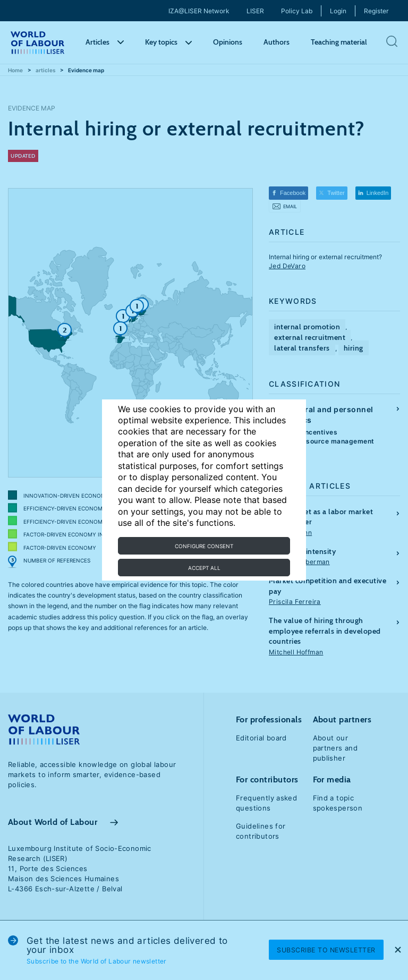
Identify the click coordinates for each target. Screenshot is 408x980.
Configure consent (204, 546)
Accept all (204, 568)
